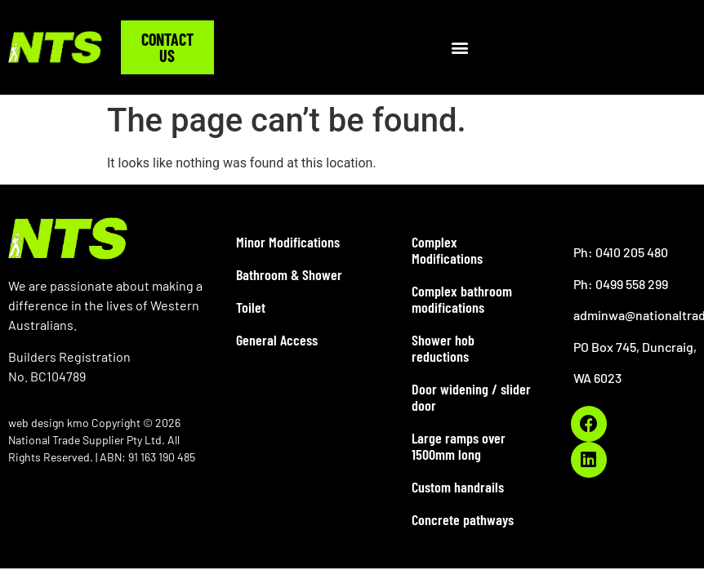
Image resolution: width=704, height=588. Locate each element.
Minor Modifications (288, 242)
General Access (277, 340)
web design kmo (50, 423)
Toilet (251, 307)
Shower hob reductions (443, 348)
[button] (460, 48)
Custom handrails (458, 487)
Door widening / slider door (471, 397)
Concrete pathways (463, 519)
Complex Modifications (447, 250)
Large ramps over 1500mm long (459, 446)
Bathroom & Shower (289, 274)
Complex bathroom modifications (462, 299)
